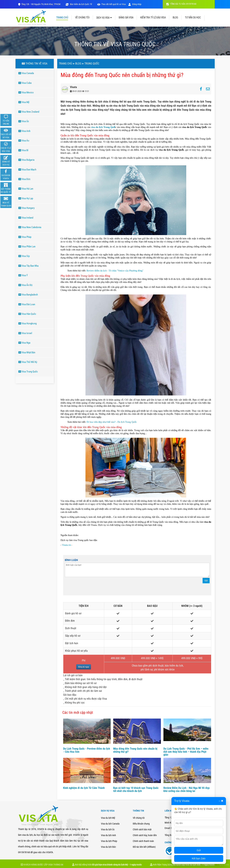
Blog (78, 64)
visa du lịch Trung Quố (103, 127)
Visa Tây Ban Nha (28, 266)
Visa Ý (23, 275)
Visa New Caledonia (30, 227)
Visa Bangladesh (28, 295)
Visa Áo (24, 141)
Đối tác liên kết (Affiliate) (144, 847)
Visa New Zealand (29, 112)
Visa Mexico (26, 92)
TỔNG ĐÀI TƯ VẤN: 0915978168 (181, 4)
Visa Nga (24, 343)
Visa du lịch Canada (110, 824)
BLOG (175, 18)
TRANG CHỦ (62, 18)
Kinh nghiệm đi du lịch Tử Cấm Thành (84, 788)
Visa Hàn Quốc (27, 314)
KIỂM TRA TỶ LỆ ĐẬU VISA (153, 18)
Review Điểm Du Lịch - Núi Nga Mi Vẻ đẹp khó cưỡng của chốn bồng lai (187, 789)
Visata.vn (67, 545)
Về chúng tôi (139, 818)
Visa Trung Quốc (28, 372)
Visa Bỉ (23, 150)
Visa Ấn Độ (25, 285)
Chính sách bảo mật (142, 829)
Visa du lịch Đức (108, 847)
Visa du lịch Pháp (109, 841)
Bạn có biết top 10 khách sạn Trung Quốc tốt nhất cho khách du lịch (136, 789)
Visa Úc (24, 121)
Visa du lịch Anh (108, 835)
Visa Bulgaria (26, 160)
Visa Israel (25, 333)
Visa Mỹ (24, 102)
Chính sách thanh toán (143, 841)
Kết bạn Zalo (199, 858)
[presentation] (91, 587)
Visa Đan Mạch (27, 170)
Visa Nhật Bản (27, 352)
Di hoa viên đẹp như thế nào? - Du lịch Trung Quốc (111, 422)
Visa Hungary (26, 208)
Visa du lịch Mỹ (108, 818)
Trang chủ (65, 64)
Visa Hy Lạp (26, 198)
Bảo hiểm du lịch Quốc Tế (81, 4)
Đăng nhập (135, 4)
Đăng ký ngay (84, 667)
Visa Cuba (25, 83)
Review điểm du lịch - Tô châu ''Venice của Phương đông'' (115, 271)
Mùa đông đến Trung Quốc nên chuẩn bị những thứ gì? (135, 750)
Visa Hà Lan (26, 189)
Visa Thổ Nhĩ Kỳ (28, 362)
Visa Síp (24, 256)
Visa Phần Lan (27, 247)
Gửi (206, 581)
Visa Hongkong (27, 323)
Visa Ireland (26, 218)
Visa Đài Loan (27, 304)
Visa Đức (24, 179)
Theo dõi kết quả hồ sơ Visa (113, 4)
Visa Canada (26, 73)
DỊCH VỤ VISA (104, 18)
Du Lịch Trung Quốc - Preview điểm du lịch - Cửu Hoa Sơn (87, 750)
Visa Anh (24, 131)
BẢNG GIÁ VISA (126, 18)
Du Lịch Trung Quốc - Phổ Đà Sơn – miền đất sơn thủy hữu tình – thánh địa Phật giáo (186, 752)
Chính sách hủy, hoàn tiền (145, 835)
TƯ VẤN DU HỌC (193, 18)
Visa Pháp (25, 237)
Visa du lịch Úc (108, 829)
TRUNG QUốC (92, 64)
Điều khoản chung (141, 824)
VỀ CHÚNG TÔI (82, 18)
